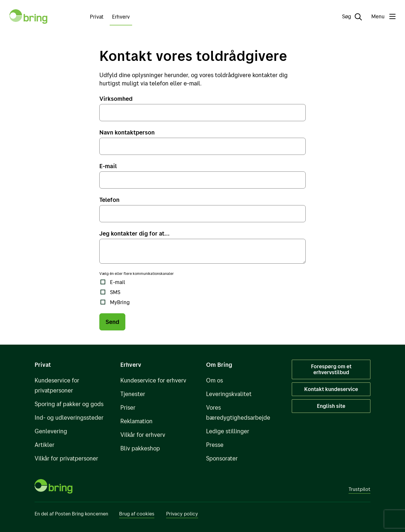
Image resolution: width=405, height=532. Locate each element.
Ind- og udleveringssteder (69, 417)
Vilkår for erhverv (143, 435)
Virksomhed (116, 99)
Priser (128, 407)
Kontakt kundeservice (331, 389)
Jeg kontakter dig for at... (135, 233)
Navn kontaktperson (127, 132)
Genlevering (51, 431)
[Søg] (348, 17)
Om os (214, 380)
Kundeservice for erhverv (153, 380)
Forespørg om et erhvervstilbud (331, 369)
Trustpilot (359, 489)
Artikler (44, 445)
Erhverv (121, 17)
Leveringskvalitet (229, 394)
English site (331, 406)
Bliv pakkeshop (140, 448)
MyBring (120, 302)
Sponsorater (222, 458)
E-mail (108, 166)
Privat (97, 17)
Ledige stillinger (228, 431)
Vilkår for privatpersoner (66, 458)
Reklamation (136, 421)
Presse (215, 445)
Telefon (109, 200)
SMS (115, 292)
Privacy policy (182, 514)
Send (112, 322)
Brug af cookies (137, 514)
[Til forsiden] (28, 17)
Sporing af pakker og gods (69, 404)
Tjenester (133, 394)
